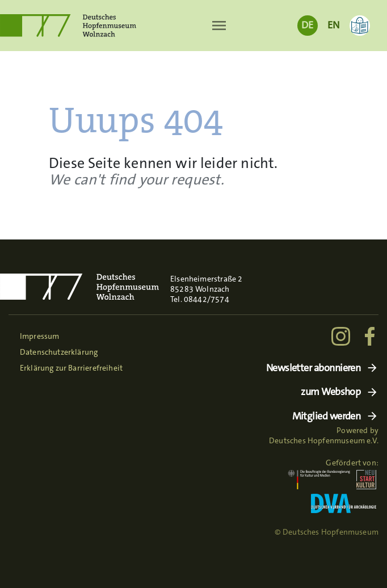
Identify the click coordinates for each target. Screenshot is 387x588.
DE (307, 25)
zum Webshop (331, 392)
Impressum (40, 336)
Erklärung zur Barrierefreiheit (71, 368)
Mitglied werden (327, 416)
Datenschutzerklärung (59, 352)
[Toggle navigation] (219, 26)
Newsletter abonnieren (314, 368)
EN (333, 25)
